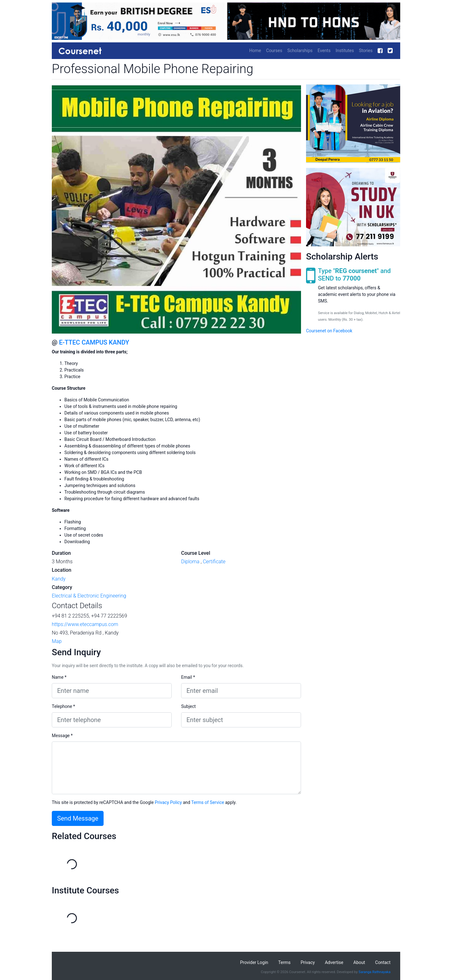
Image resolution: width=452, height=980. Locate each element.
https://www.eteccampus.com (85, 624)
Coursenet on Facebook (329, 331)
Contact (383, 962)
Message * (62, 736)
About (359, 962)
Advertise (334, 962)
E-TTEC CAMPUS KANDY (94, 342)
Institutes (345, 51)
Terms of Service (208, 802)
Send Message (78, 818)
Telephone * (63, 706)
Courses (274, 51)
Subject (188, 706)
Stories (366, 51)
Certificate (214, 562)
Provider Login (254, 962)
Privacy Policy (168, 802)
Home (255, 51)
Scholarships (300, 51)
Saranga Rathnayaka (374, 972)
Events (324, 51)
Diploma (190, 562)
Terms (284, 962)
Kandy (59, 579)
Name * (59, 677)
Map (57, 641)
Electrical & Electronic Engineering (89, 596)
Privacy (308, 962)
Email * (188, 677)
